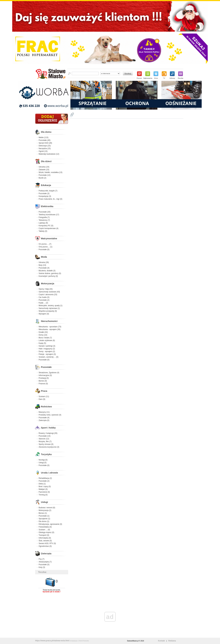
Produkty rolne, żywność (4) (50, 415)
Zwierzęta (46, 553)
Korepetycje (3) (45, 196)
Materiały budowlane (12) (49, 154)
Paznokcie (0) (44, 492)
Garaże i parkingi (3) (47, 346)
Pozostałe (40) (45, 140)
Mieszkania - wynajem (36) (50, 329)
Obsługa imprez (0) (46, 532)
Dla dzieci (46, 161)
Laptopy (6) (43, 223)
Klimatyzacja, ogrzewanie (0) (50, 524)
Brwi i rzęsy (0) (45, 486)
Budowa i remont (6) (47, 508)
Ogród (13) (43, 151)
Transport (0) (44, 535)
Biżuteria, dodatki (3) (47, 271)
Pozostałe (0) (44, 250)
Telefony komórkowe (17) (49, 215)
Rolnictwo (46, 406)
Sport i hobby (48, 428)
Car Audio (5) (44, 297)
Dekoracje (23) (45, 146)
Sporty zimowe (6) (46, 444)
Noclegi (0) (43, 460)
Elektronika (47, 206)
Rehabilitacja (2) (45, 478)
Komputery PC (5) (46, 226)
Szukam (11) (44, 396)
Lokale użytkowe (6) (47, 340)
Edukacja (46, 185)
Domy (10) (43, 335)
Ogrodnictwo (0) (45, 546)
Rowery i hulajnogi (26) (48, 433)
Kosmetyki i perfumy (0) (48, 276)
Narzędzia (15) (45, 148)
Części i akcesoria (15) (48, 295)
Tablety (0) (43, 231)
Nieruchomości (49, 321)
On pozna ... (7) (45, 244)
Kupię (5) (42, 343)
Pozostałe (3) (44, 193)
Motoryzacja (48, 283)
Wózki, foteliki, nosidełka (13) (50, 172)
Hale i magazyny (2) (47, 349)
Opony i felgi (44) (46, 289)
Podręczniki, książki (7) (48, 191)
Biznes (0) (43, 381)
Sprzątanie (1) (44, 519)
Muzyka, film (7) (45, 441)
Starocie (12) (44, 439)
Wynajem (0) (44, 314)
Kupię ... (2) (43, 303)
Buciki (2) (42, 178)
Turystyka (46, 454)
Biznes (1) (43, 513)
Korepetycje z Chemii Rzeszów (79, 641)
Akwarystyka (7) (45, 562)
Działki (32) (43, 332)
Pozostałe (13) (45, 436)
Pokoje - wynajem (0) (47, 354)
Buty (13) (42, 265)
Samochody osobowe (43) (49, 292)
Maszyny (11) (44, 412)
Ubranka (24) (44, 167)
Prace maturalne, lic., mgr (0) (50, 199)
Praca (44, 391)
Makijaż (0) (43, 489)
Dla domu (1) (44, 521)
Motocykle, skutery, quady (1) (51, 306)
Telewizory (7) (44, 220)
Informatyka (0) (45, 538)
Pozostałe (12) (45, 175)
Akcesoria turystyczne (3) (49, 447)
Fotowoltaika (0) (45, 527)
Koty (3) (42, 567)
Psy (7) (42, 559)
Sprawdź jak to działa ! (52, 592)
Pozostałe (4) (44, 268)
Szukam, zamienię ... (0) (49, 357)
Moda (44, 257)
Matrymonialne (49, 238)
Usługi (44, 502)
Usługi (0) (43, 463)
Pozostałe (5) (44, 565)
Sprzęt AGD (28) (45, 143)
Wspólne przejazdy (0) (48, 311)
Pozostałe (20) (45, 212)
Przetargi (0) (44, 378)
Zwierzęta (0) (44, 420)
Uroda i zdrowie (50, 473)
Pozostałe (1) (44, 516)
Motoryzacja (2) (45, 510)
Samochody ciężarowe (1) (49, 308)
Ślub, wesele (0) (45, 541)
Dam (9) (42, 399)
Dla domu (46, 132)
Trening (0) (43, 495)
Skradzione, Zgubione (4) (49, 373)
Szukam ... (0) (44, 530)
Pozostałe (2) (44, 300)
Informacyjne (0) (45, 375)
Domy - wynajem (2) (47, 351)
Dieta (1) (42, 484)
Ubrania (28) (44, 262)
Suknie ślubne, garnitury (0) (50, 273)
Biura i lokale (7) (45, 338)
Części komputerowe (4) (49, 228)
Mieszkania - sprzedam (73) (50, 327)
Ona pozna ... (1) (46, 247)
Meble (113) (44, 137)
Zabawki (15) (44, 170)
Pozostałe (46, 367)
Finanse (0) (43, 384)
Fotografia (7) (44, 217)
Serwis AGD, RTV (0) (47, 543)
